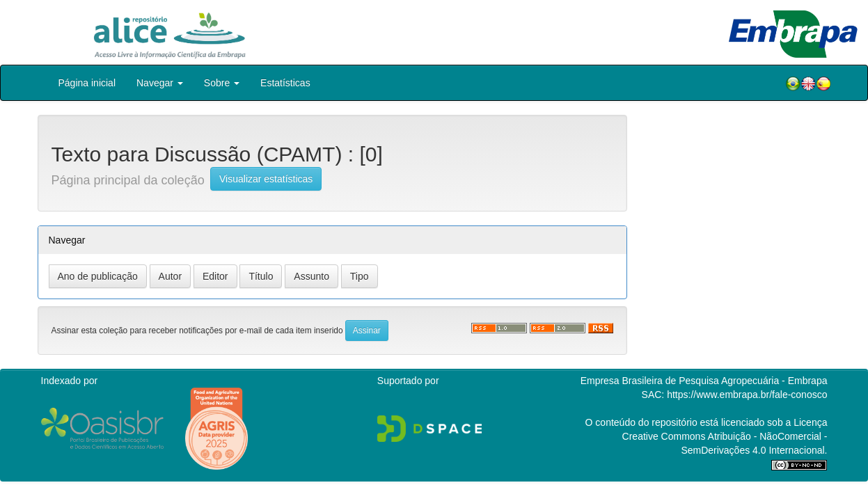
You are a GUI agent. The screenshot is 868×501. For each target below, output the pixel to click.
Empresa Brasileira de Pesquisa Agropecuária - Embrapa (704, 381)
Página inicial (87, 83)
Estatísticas (285, 83)
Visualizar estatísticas (266, 179)
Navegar (160, 83)
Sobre (222, 83)
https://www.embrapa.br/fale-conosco (747, 395)
